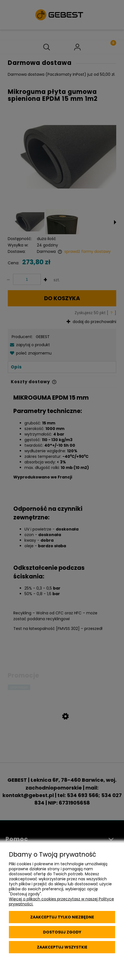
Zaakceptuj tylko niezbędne (62, 917)
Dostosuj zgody (62, 932)
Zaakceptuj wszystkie (62, 947)
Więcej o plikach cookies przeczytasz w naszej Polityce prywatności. (61, 901)
